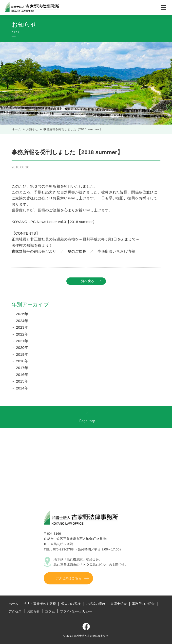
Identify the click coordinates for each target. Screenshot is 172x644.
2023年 (22, 327)
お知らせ (32, 129)
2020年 (22, 347)
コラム (50, 611)
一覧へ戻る (86, 281)
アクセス (15, 611)
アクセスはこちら (68, 578)
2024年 (22, 321)
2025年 (22, 314)
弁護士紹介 (119, 604)
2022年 (22, 334)
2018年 (22, 361)
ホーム (17, 129)
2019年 (22, 354)
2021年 (22, 341)
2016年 (22, 375)
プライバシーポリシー (76, 611)
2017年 (22, 368)
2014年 (22, 388)
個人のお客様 (71, 604)
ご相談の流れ (96, 604)
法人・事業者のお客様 (40, 604)
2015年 (22, 381)
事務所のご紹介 (143, 604)
